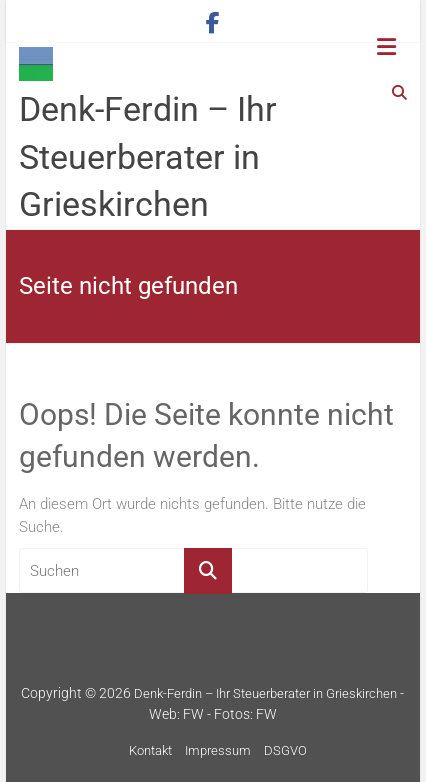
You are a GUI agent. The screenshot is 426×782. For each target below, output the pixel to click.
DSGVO (285, 750)
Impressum (218, 750)
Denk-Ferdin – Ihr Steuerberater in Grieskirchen (148, 156)
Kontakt (150, 750)
